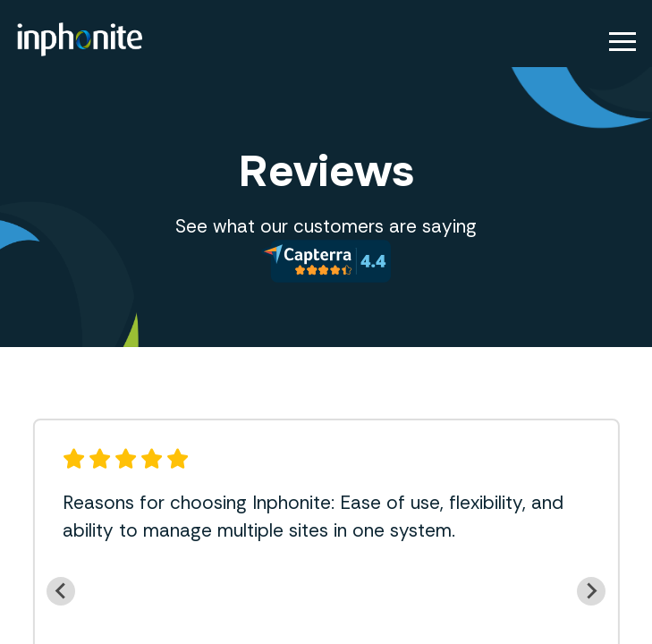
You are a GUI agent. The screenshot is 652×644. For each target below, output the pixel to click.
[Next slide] (591, 591)
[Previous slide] (61, 591)
